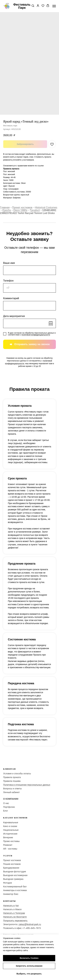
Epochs (7, 210)
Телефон (8, 281)
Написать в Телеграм (14, 913)
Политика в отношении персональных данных (27, 785)
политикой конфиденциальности (36, 335)
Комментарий (11, 298)
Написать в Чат (11, 906)
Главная (5, 207)
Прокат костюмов (22, 207)
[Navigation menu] (54, 6)
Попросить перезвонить (15, 921)
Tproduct (35, 210)
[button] (33, 6)
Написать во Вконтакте (15, 917)
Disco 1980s (20, 210)
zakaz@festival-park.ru (30, 924)
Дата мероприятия (14, 316)
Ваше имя (9, 263)
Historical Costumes (46, 207)
